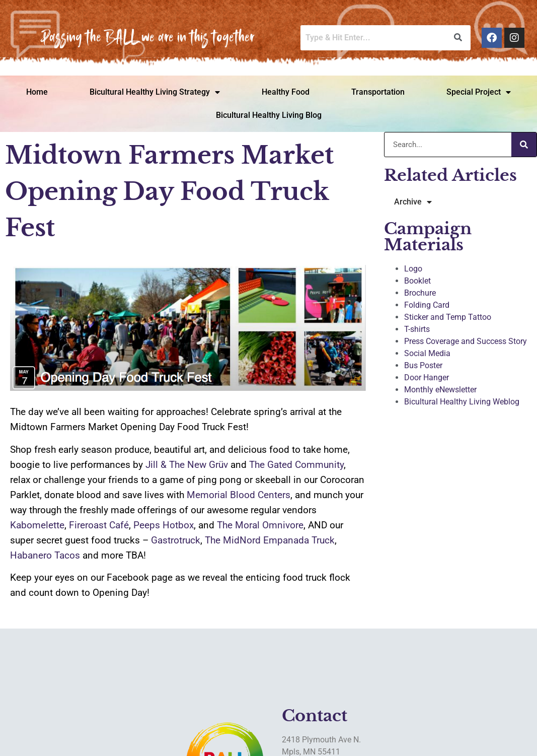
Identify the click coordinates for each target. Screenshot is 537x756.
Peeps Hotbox (164, 525)
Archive (413, 202)
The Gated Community (296, 465)
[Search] (524, 145)
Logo (413, 269)
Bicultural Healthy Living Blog (269, 115)
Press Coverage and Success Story (466, 341)
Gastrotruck (176, 540)
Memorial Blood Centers (239, 495)
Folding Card (427, 305)
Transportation (378, 92)
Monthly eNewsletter (440, 390)
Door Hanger (427, 377)
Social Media (427, 353)
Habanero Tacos (45, 555)
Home (37, 92)
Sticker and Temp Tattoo (448, 317)
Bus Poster (423, 365)
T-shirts (417, 329)
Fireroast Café (99, 525)
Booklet (417, 281)
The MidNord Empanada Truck (270, 540)
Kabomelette (37, 525)
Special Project (479, 92)
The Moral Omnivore (260, 525)
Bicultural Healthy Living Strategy (155, 92)
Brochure (420, 293)
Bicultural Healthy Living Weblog (462, 402)
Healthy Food (286, 92)
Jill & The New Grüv (187, 465)
